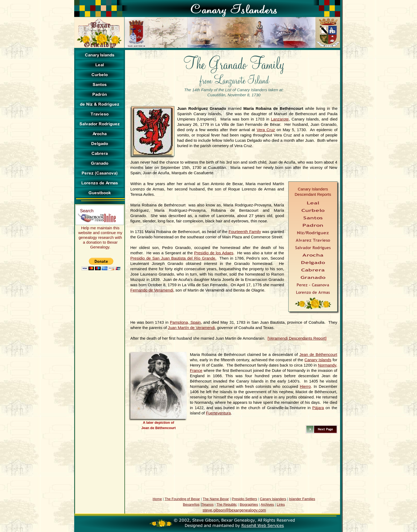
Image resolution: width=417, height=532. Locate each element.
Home (157, 499)
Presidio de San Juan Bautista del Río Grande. (173, 258)
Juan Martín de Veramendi (191, 328)
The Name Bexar (216, 499)
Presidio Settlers (245, 499)
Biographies (249, 504)
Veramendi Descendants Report (297, 338)
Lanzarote (280, 119)
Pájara (318, 408)
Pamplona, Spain (185, 322)
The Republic (227, 504)
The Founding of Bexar (182, 499)
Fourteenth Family (245, 232)
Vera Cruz (266, 130)
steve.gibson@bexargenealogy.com (234, 510)
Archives (267, 504)
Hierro (305, 386)
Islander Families (302, 499)
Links (281, 504)
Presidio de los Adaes (214, 253)
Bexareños (191, 504)
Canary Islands (318, 360)
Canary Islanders (273, 499)
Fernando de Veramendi (152, 290)
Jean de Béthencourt (318, 354)
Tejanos (208, 504)
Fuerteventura (218, 413)
